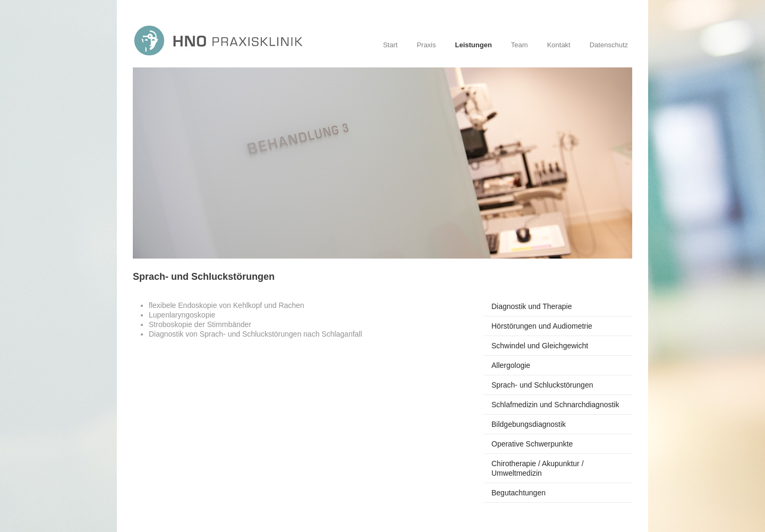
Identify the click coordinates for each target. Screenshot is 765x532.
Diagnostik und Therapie (532, 306)
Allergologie (511, 365)
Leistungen (474, 45)
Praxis (426, 45)
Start (390, 45)
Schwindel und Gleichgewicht (540, 346)
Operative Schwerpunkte (532, 444)
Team (520, 45)
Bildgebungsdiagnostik (529, 424)
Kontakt (559, 45)
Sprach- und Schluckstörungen (542, 385)
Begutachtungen (518, 493)
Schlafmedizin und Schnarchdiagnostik (555, 405)
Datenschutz (609, 45)
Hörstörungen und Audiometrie (542, 326)
